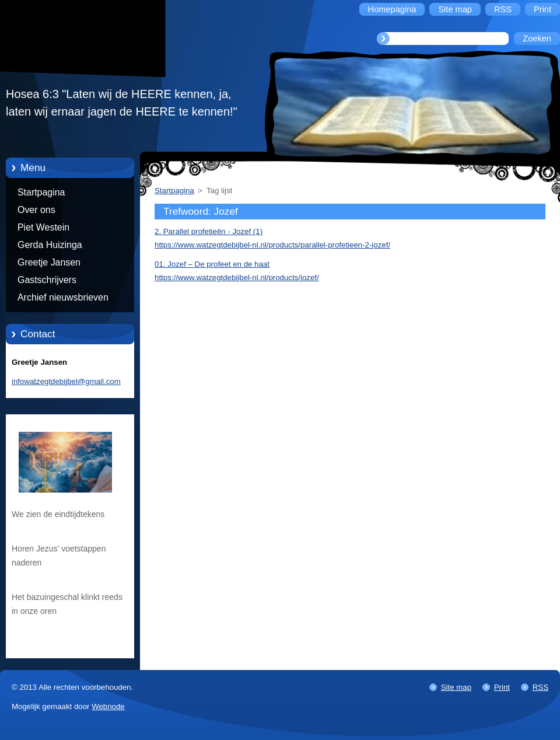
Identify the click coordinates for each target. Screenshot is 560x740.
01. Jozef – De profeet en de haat (212, 264)
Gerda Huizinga (50, 245)
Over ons (36, 210)
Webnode (108, 706)
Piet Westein (43, 227)
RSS (540, 687)
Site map (456, 687)
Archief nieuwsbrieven (63, 297)
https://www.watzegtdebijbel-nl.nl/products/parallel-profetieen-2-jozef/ (272, 245)
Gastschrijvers (47, 280)
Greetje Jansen (49, 262)
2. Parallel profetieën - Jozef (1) (209, 231)
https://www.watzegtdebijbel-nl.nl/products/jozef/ (237, 277)
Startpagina (41, 192)
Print (502, 687)
